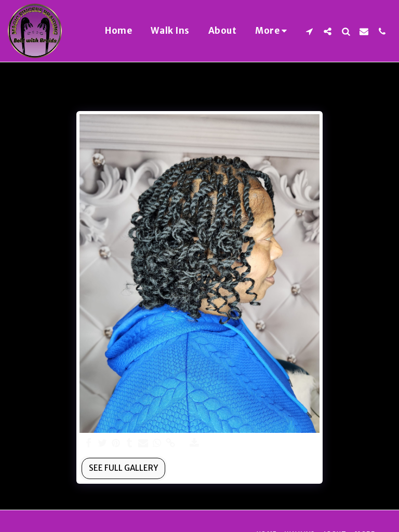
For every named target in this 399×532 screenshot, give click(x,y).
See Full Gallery (123, 468)
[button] (309, 31)
